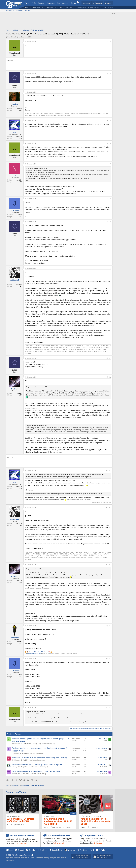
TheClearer (16, 753)
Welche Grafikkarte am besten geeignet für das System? (36, 771)
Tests (34, 3)
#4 (111, 120)
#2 (111, 73)
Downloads (51, 3)
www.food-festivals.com (34, 654)
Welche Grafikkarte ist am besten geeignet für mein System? (38, 765)
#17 (110, 708)
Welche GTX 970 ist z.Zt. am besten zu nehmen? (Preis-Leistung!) (40, 758)
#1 (111, 41)
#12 (110, 470)
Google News (57, 850)
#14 (110, 565)
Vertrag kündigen (50, 858)
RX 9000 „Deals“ (53, 8)
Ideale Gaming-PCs (67, 8)
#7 (111, 199)
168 (47, 827)
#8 (111, 222)
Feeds (11, 850)
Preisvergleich (63, 3)
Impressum (9, 858)
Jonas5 (105, 741)
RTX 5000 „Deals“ (40, 8)
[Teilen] (108, 41)
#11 (110, 377)
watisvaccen (16, 774)
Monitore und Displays (37, 753)
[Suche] (108, 3)
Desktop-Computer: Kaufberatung (42, 744)
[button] (13, 11)
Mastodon (84, 850)
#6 (111, 164)
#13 (110, 507)
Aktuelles (9, 11)
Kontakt (17, 858)
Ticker (27, 3)
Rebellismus (16, 744)
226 (10, 825)
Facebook (44, 850)
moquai (105, 750)
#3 (111, 92)
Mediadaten (25, 858)
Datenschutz (10, 860)
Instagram (71, 850)
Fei (106, 760)
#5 (111, 143)
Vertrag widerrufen (37, 858)
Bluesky (32, 850)
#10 (110, 358)
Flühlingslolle (16, 760)
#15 (110, 626)
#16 (110, 659)
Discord (21, 850)
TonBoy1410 (16, 767)
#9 (111, 268)
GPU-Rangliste (81, 8)
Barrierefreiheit (62, 858)
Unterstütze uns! (107, 8)
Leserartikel (19, 11)
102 (83, 827)
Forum (74, 3)
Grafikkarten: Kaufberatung (37, 760)
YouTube (102, 850)
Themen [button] (41, 3)
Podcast (29, 8)
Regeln (27, 11)
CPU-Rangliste (94, 8)
